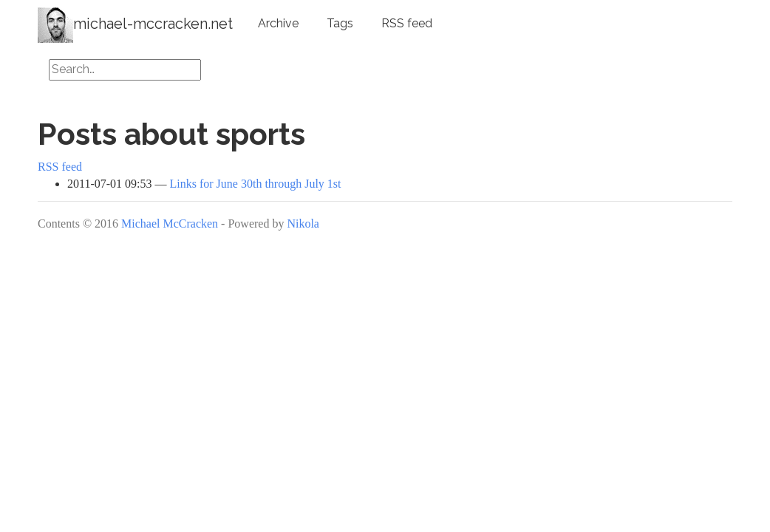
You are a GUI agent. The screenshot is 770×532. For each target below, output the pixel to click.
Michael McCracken (170, 224)
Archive (278, 23)
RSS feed (407, 23)
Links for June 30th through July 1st (256, 184)
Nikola (303, 224)
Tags (340, 23)
